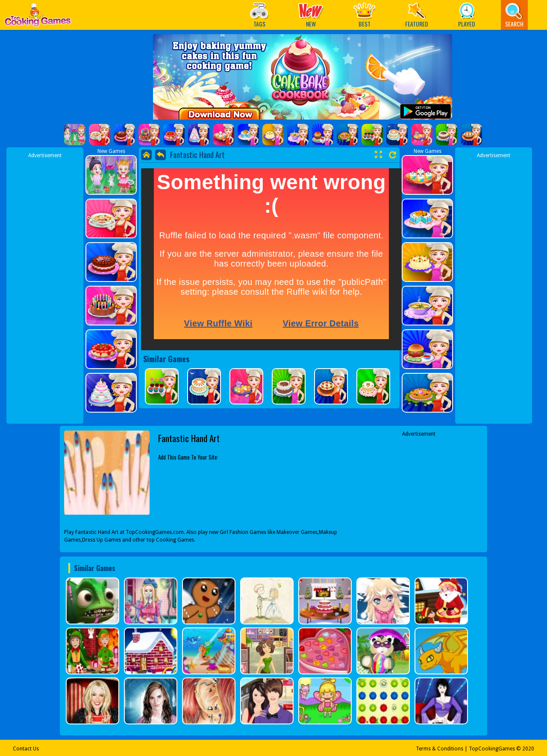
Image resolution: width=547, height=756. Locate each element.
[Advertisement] (45, 287)
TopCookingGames (492, 749)
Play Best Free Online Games (38, 17)
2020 (528, 749)
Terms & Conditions (440, 749)
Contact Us (26, 749)
